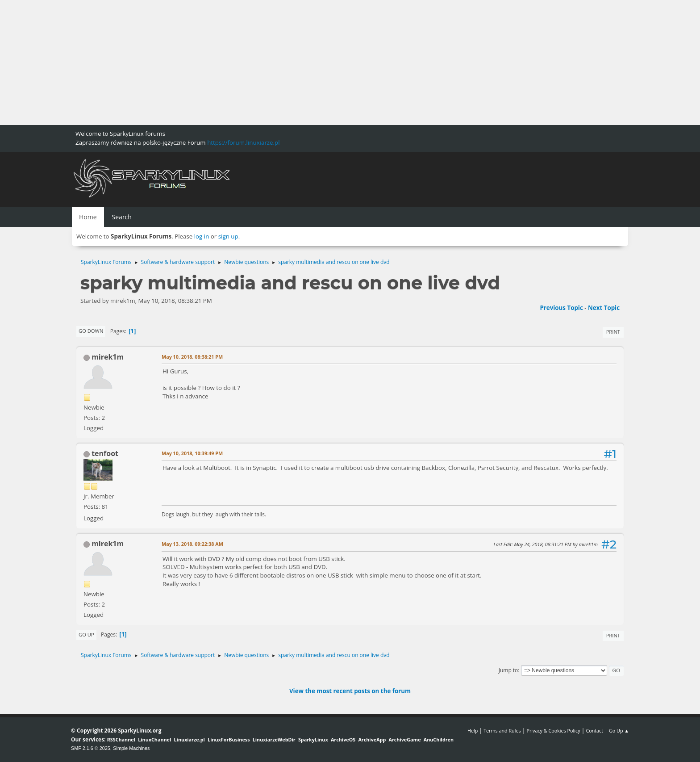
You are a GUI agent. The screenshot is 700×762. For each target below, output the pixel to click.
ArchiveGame (404, 739)
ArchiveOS (343, 739)
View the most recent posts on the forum (350, 691)
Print (613, 332)
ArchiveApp (372, 739)
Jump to (508, 670)
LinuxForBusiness (229, 739)
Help (473, 731)
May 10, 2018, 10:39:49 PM (192, 453)
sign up (228, 236)
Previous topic (561, 308)
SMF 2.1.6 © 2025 (91, 748)
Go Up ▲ (619, 731)
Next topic (604, 308)
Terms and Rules (502, 731)
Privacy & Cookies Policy (553, 731)
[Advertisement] (268, 63)
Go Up (86, 634)
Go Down (91, 331)
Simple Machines (131, 748)
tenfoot (105, 453)
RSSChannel (121, 739)
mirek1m (108, 357)
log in (202, 236)
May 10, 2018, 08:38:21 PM (192, 357)
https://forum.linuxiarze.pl (243, 142)
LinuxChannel (154, 739)
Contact (594, 731)
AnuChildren (439, 739)
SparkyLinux (313, 739)
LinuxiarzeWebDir (274, 739)
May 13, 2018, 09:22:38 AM (192, 544)
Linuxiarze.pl (190, 739)
